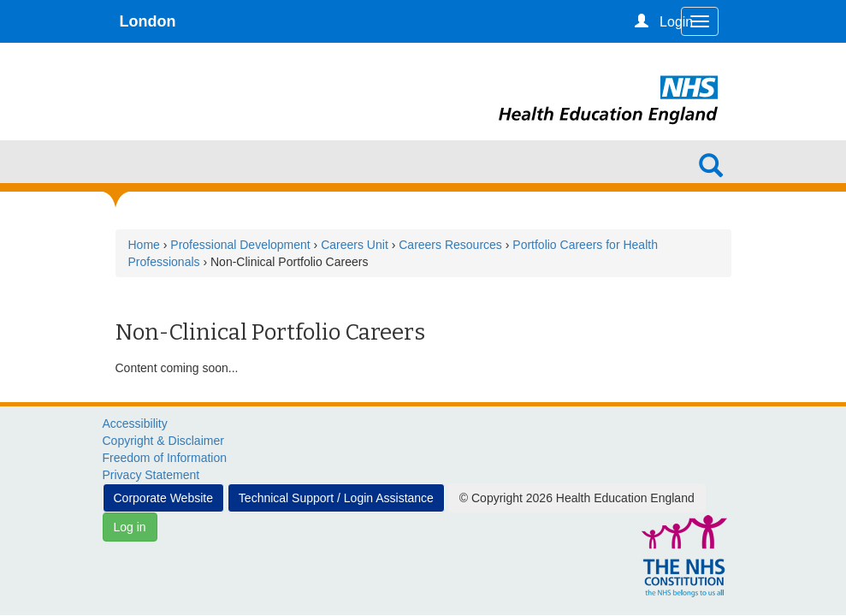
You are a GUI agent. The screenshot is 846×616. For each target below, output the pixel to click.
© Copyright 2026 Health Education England (577, 498)
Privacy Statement (151, 475)
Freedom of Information (165, 458)
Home (144, 245)
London (148, 21)
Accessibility (135, 423)
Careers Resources (450, 245)
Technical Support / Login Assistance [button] (336, 498)
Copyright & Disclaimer (163, 441)
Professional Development (240, 245)
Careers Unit (355, 245)
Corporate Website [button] (163, 498)
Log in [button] (130, 527)
